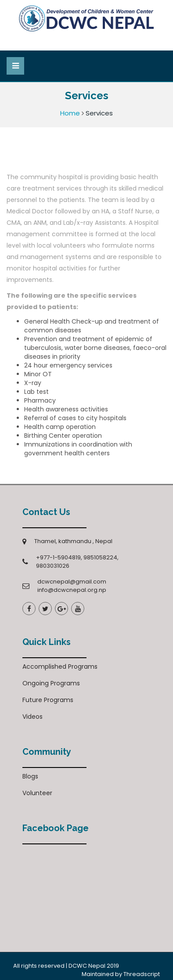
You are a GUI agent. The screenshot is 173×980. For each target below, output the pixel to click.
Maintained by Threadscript (121, 974)
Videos (32, 717)
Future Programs (48, 700)
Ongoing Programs (51, 683)
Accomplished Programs (60, 667)
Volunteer (37, 793)
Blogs (30, 776)
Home (70, 113)
